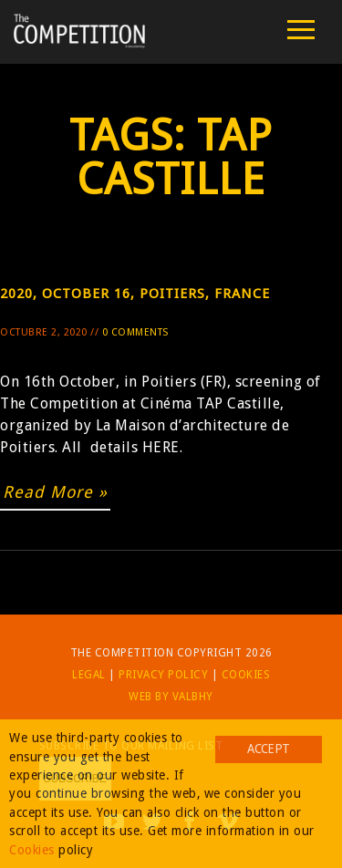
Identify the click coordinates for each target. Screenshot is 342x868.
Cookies (246, 675)
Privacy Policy (163, 675)
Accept (268, 749)
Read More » (55, 492)
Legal (89, 675)
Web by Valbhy (171, 697)
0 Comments (135, 332)
